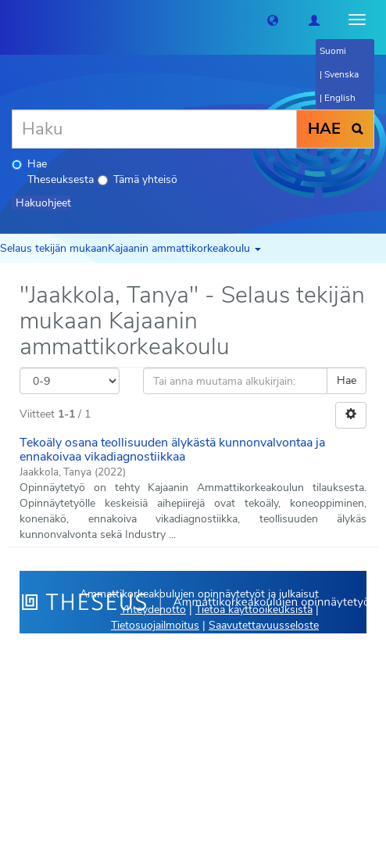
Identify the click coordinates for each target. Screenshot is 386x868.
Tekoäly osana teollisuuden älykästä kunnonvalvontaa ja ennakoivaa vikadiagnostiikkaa (172, 450)
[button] (273, 20)
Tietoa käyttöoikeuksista (254, 610)
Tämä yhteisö (138, 179)
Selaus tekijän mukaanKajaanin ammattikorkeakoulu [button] (130, 248)
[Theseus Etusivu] (12, 20)
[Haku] (154, 129)
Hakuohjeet (43, 203)
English (340, 98)
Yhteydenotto (153, 610)
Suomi (333, 51)
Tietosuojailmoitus (155, 625)
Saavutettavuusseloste (264, 625)
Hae (347, 380)
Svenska (341, 74)
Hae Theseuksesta (53, 172)
